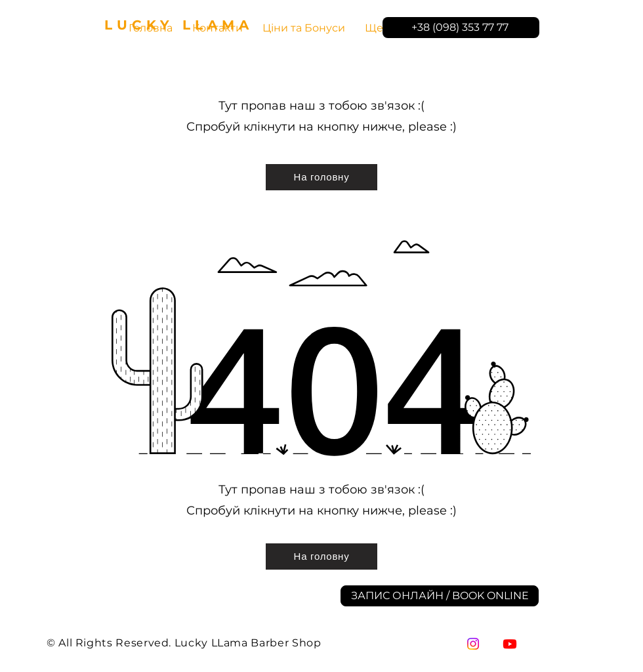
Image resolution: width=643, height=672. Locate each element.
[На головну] (321, 177)
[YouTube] (510, 644)
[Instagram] (473, 644)
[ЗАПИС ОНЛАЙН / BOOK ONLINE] (440, 596)
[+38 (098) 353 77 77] (461, 28)
